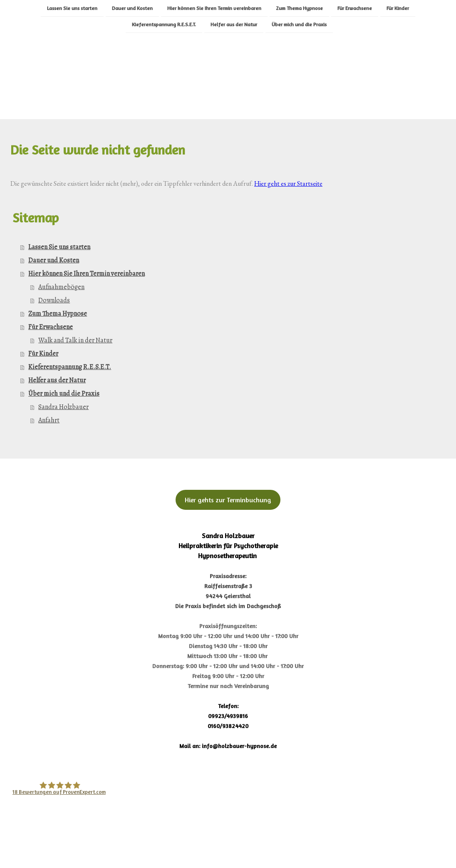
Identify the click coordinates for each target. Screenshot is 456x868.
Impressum (28, 840)
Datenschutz (72, 840)
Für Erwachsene (355, 8)
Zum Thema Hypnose (299, 8)
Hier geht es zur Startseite (288, 183)
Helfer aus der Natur (234, 25)
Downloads (54, 300)
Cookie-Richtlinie (127, 840)
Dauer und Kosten (132, 8)
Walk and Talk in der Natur (75, 340)
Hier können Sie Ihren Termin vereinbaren (214, 8)
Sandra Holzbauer (63, 407)
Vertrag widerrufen (196, 840)
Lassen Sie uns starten (72, 8)
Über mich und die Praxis (299, 25)
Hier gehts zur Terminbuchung (228, 500)
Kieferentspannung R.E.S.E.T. (164, 25)
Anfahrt (49, 420)
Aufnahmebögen (61, 287)
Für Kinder (398, 8)
